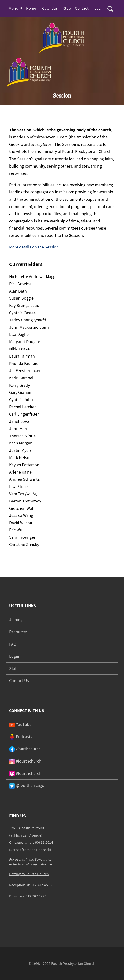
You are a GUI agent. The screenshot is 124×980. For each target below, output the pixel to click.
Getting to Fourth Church (29, 874)
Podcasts (21, 737)
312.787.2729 (36, 896)
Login (99, 8)
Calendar (50, 8)
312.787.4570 (41, 885)
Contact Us (19, 681)
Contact (82, 8)
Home (31, 8)
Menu (15, 8)
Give (67, 8)
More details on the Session (34, 247)
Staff (13, 668)
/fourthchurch (25, 749)
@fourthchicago (27, 785)
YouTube (20, 724)
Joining (16, 619)
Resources (18, 632)
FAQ (13, 644)
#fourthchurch (25, 761)
